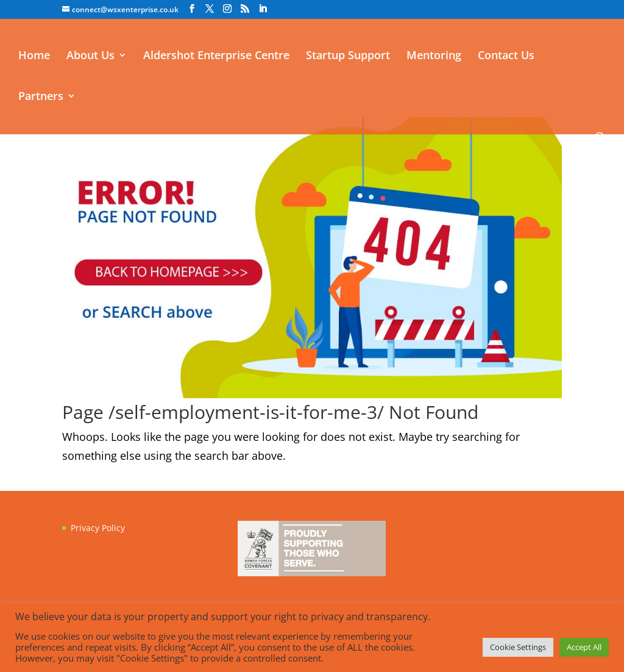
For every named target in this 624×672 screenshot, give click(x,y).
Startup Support (348, 56)
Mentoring (434, 56)
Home (34, 56)
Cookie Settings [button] (518, 647)
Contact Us (506, 56)
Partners (41, 97)
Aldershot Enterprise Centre (216, 56)
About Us (90, 56)
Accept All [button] (584, 647)
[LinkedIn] (263, 9)
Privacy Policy (98, 528)
